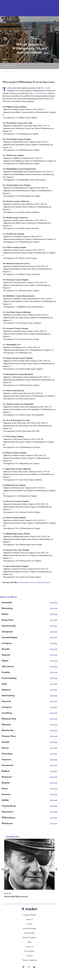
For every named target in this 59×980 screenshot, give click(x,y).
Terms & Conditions (30, 960)
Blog (30, 942)
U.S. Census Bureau (40, 93)
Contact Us (30, 947)
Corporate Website (30, 915)
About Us (29, 919)
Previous (3, 869)
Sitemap (30, 956)
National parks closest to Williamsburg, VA (34, 582)
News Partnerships (30, 928)
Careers (30, 924)
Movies (8, 894)
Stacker (6, 62)
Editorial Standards (29, 937)
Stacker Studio (29, 933)
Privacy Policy (29, 951)
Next (56, 869)
